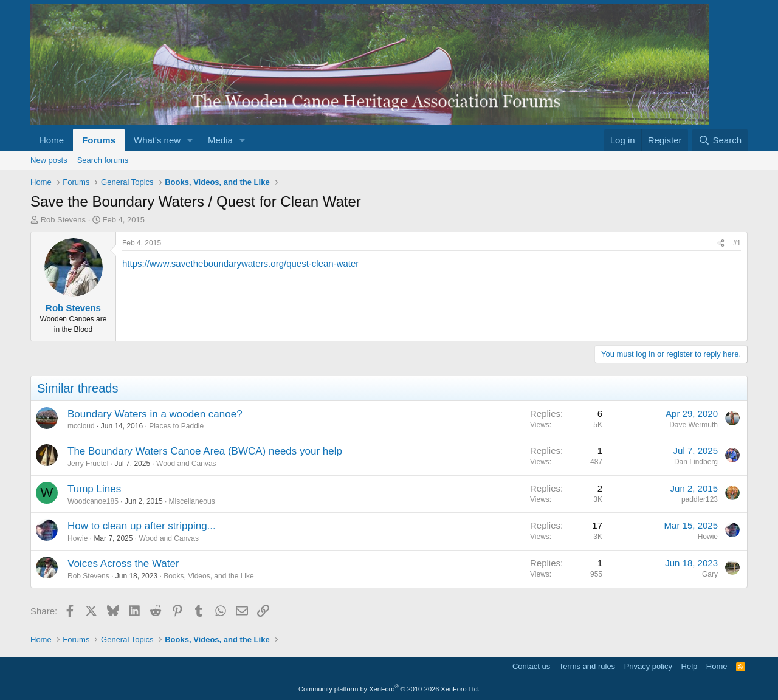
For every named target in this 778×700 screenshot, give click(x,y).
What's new (157, 140)
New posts (49, 160)
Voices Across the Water (123, 564)
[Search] (720, 140)
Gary (710, 574)
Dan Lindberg (696, 462)
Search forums (103, 160)
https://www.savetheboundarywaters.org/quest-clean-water (240, 263)
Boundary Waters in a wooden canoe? (155, 414)
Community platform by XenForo (389, 689)
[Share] (721, 243)
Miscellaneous (192, 501)
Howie (77, 538)
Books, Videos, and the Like (209, 576)
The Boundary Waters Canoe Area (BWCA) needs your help (205, 451)
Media (220, 140)
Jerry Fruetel (88, 464)
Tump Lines (94, 489)
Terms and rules (587, 666)
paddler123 (700, 499)
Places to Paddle (176, 426)
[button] (190, 140)
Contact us (531, 666)
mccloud (81, 426)
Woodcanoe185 (93, 501)
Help (690, 666)
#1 (737, 243)
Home (52, 140)
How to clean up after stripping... (142, 526)
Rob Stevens (63, 220)
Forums (99, 140)
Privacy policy (648, 666)
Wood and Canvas (186, 464)
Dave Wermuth (694, 425)
